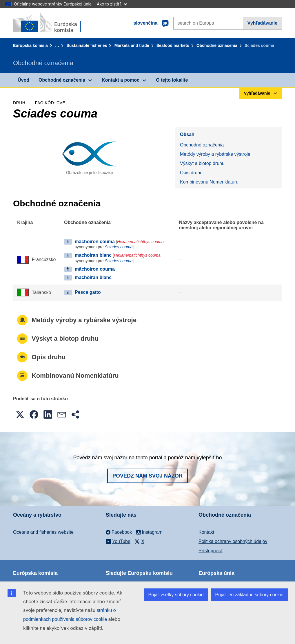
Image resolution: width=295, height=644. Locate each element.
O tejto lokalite (172, 80)
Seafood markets (173, 45)
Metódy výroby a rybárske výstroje (215, 154)
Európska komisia (30, 45)
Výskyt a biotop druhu (202, 163)
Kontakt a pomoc (121, 80)
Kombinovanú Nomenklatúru (209, 182)
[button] (20, 414)
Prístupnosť (210, 551)
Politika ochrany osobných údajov (233, 541)
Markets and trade (132, 45)
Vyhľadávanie (262, 23)
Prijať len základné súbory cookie (249, 595)
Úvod (23, 80)
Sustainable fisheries (87, 45)
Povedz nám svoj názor (147, 476)
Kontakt (206, 532)
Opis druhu (191, 173)
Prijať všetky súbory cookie (176, 595)
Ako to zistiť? (112, 4)
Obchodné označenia (217, 45)
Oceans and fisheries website (43, 532)
